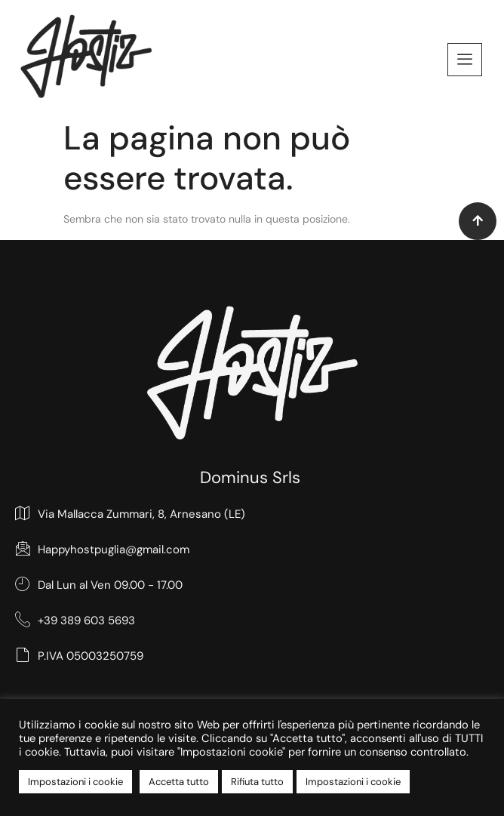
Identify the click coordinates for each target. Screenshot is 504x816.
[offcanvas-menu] (465, 60)
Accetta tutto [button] (179, 782)
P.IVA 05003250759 (79, 656)
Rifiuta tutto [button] (257, 782)
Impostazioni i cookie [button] (75, 782)
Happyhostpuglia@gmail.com (102, 549)
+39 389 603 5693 (75, 620)
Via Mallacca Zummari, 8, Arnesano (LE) (130, 514)
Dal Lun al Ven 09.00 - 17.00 (99, 585)
